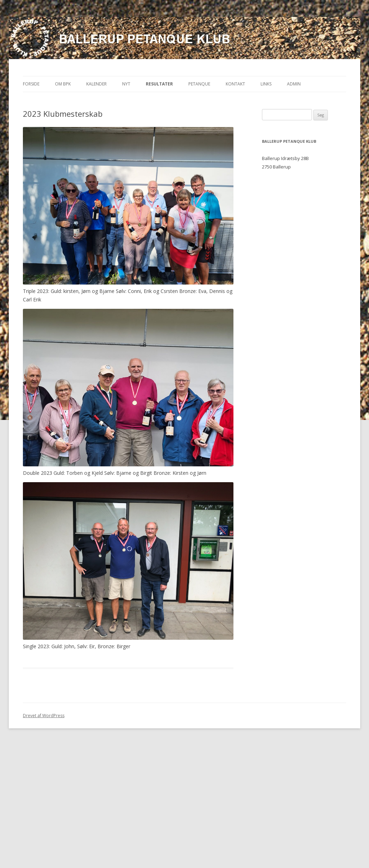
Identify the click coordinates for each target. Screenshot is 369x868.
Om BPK (63, 84)
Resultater (159, 84)
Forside (31, 84)
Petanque (199, 84)
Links (266, 84)
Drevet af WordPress (44, 716)
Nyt (126, 84)
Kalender (96, 84)
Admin (294, 84)
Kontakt (235, 84)
